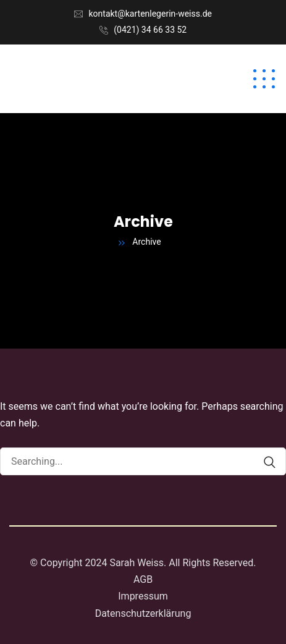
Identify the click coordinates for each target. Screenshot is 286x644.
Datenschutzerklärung (143, 613)
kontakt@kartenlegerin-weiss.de (150, 14)
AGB (143, 579)
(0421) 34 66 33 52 (150, 30)
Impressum (143, 596)
